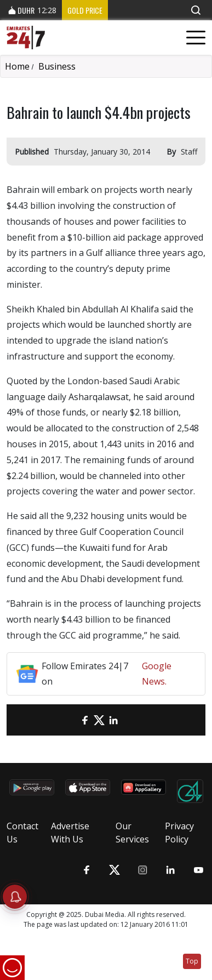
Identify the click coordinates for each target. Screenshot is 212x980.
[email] (71, 720)
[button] (196, 10)
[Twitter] (99, 720)
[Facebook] (85, 720)
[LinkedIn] (113, 720)
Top (192, 961)
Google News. (157, 674)
